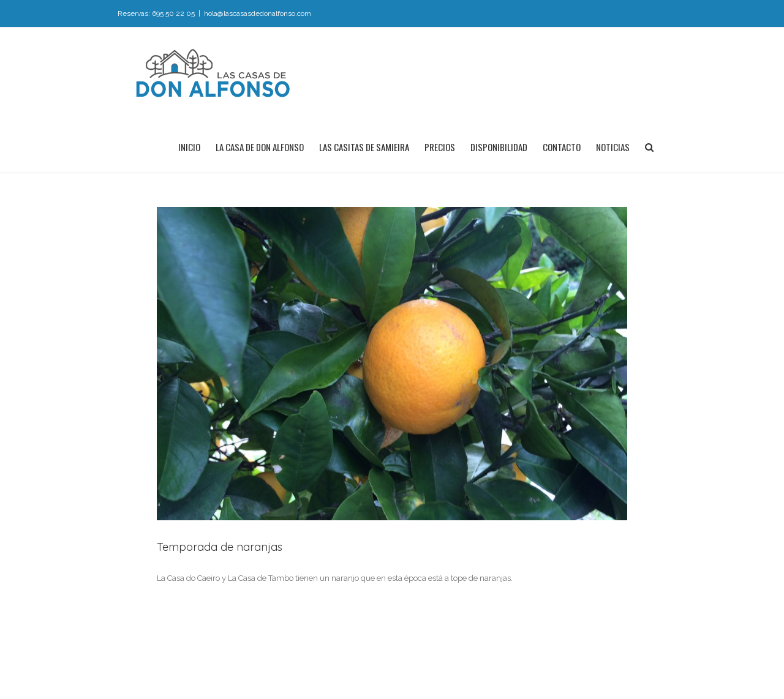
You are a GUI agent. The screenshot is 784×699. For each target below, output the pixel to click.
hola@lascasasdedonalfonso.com (258, 13)
